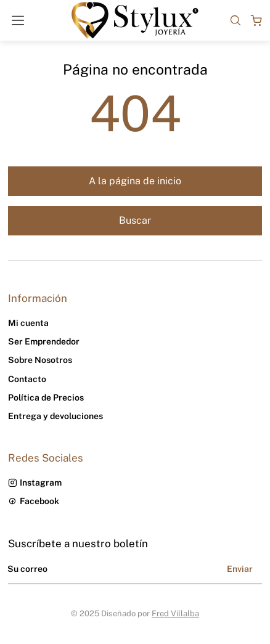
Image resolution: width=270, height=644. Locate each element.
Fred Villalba (175, 613)
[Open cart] (256, 20)
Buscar (135, 220)
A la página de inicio (135, 181)
